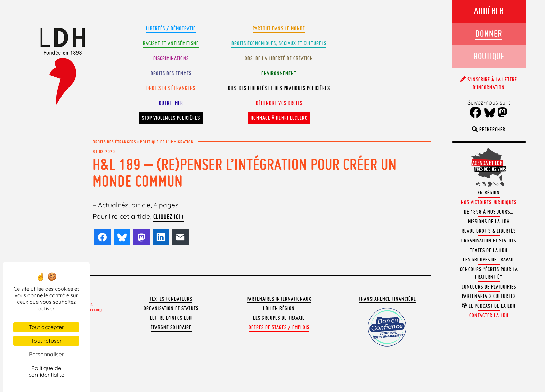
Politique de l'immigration (167, 142)
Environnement (279, 73)
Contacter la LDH (489, 315)
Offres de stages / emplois (279, 327)
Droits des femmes (171, 73)
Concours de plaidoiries (489, 287)
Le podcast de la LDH (489, 306)
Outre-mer (171, 103)
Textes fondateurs (171, 299)
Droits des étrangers (171, 88)
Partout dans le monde (279, 28)
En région (489, 193)
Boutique (489, 56)
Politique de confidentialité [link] (46, 371)
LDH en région (279, 308)
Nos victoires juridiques (489, 202)
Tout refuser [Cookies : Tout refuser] (46, 341)
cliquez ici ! (169, 217)
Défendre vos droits (279, 103)
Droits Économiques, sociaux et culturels (279, 43)
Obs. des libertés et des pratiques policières (279, 88)
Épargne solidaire (171, 327)
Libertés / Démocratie (171, 28)
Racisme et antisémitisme (171, 43)
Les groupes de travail (279, 318)
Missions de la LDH (489, 222)
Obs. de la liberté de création (279, 58)
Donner (489, 34)
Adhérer (489, 11)
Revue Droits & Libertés (489, 231)
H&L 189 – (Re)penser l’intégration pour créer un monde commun (245, 173)
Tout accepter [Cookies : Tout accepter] (46, 327)
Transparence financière (387, 299)
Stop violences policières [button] (171, 118)
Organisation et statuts (171, 308)
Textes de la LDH (489, 250)
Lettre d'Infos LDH (171, 318)
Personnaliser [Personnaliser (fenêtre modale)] (46, 354)
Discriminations (171, 58)
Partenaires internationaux (279, 299)
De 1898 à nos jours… (489, 212)
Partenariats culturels (489, 296)
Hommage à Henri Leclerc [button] (279, 118)
